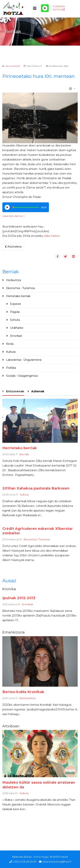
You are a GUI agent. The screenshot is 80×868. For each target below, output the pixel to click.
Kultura (10, 352)
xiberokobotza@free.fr (57, 862)
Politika (11, 368)
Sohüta (15, 320)
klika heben (52, 236)
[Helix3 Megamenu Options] (35, 8)
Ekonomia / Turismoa (37, 539)
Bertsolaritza (27, 698)
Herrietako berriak (18, 296)
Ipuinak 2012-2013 (19, 598)
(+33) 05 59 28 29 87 (25, 862)
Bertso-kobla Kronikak (23, 692)
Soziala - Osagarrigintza (21, 376)
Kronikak (28, 604)
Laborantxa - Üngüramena (23, 360)
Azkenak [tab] (37, 391)
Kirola (9, 344)
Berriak (24, 454)
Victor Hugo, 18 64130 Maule (51, 857)
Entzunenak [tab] (15, 391)
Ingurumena (13, 66)
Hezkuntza (13, 280)
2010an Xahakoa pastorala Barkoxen (36, 488)
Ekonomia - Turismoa (20, 288)
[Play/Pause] (45, 8)
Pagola (14, 312)
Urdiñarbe (16, 328)
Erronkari (16, 336)
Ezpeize (15, 304)
